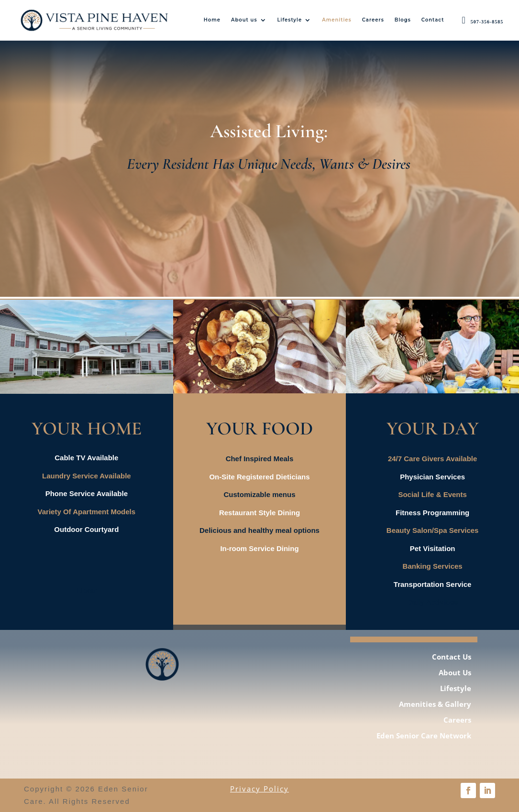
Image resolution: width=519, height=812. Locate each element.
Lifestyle (290, 20)
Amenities (337, 20)
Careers (373, 20)
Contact (433, 20)
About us (244, 20)
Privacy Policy (259, 789)
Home (212, 20)
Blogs (403, 20)
